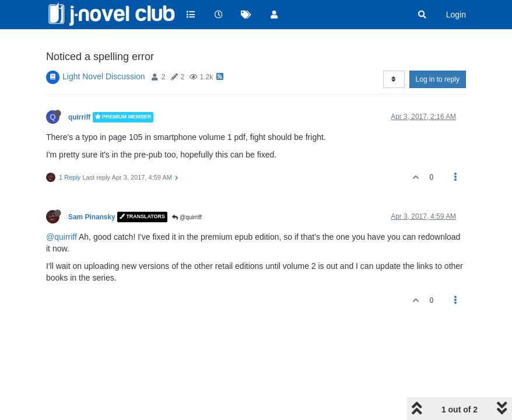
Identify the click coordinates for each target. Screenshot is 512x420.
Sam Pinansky (92, 217)
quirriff (79, 117)
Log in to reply (438, 79)
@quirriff (187, 217)
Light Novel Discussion (104, 76)
